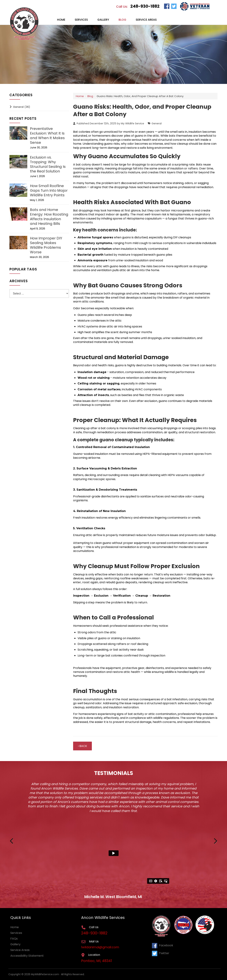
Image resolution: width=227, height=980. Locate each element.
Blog (90, 96)
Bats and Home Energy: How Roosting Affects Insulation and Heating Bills (49, 217)
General (157, 123)
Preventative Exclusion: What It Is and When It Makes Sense (47, 136)
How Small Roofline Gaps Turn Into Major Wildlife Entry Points (49, 190)
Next (215, 840)
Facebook (163, 945)
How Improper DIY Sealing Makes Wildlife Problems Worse (46, 245)
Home (80, 96)
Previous (12, 840)
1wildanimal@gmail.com (101, 947)
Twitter (161, 953)
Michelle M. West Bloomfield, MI (113, 897)
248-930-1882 (145, 6)
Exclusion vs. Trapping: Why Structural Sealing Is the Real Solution (48, 164)
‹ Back (82, 746)
